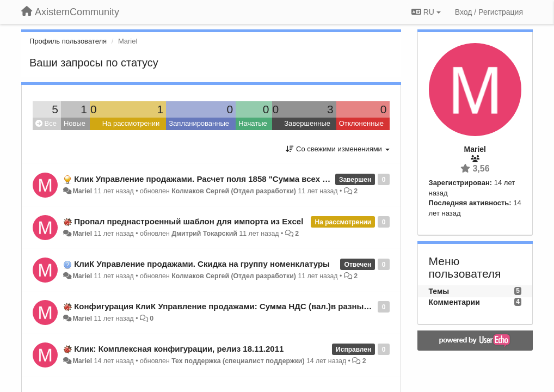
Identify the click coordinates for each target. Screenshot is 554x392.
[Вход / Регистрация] (489, 12)
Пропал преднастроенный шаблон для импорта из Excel (189, 221)
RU (426, 12)
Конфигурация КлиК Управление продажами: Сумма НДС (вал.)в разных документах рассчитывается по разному (304, 306)
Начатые (253, 123)
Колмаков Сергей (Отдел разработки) (234, 191)
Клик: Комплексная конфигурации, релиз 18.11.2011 (179, 349)
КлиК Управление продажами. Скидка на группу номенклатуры (202, 264)
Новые (75, 123)
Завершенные (307, 123)
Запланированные (199, 123)
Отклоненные (361, 123)
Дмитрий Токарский (204, 234)
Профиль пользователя (68, 41)
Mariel (82, 191)
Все (46, 123)
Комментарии (454, 302)
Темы (439, 291)
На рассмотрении (131, 123)
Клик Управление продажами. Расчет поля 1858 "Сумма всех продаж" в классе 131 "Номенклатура (274, 179)
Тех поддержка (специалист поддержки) (238, 361)
